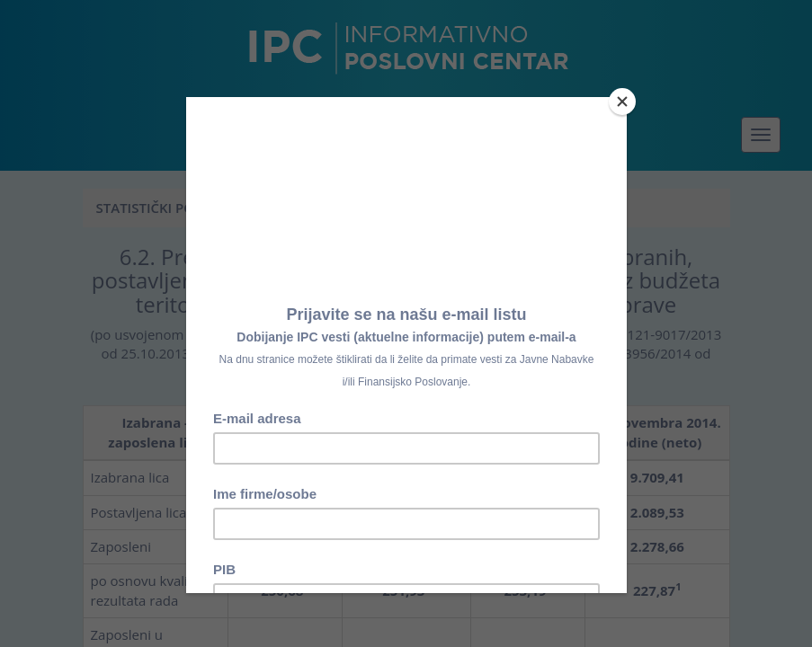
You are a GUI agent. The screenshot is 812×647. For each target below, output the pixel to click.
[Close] (622, 102)
